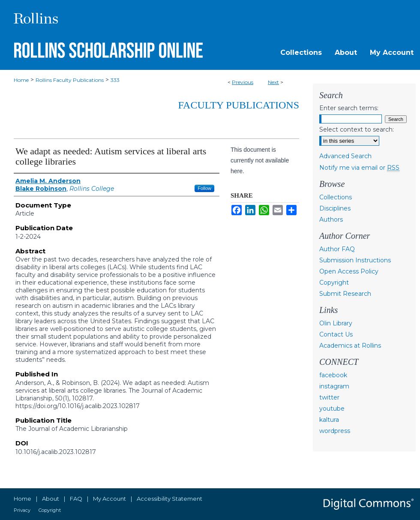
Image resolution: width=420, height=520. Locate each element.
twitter (329, 397)
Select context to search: (357, 129)
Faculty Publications (239, 105)
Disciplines (335, 208)
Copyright (334, 283)
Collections (336, 197)
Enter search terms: (349, 108)
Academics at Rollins (350, 346)
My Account (109, 499)
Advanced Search (345, 156)
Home (21, 80)
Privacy (22, 510)
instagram (334, 386)
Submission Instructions (355, 260)
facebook (333, 375)
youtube (332, 409)
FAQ (76, 499)
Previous (243, 82)
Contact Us (336, 334)
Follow (204, 188)
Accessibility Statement (169, 499)
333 (115, 80)
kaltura (329, 420)
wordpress (335, 431)
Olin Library (336, 323)
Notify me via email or (359, 168)
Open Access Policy (349, 271)
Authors (331, 219)
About (51, 499)
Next (273, 82)
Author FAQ (337, 249)
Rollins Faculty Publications (70, 80)
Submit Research (345, 294)
